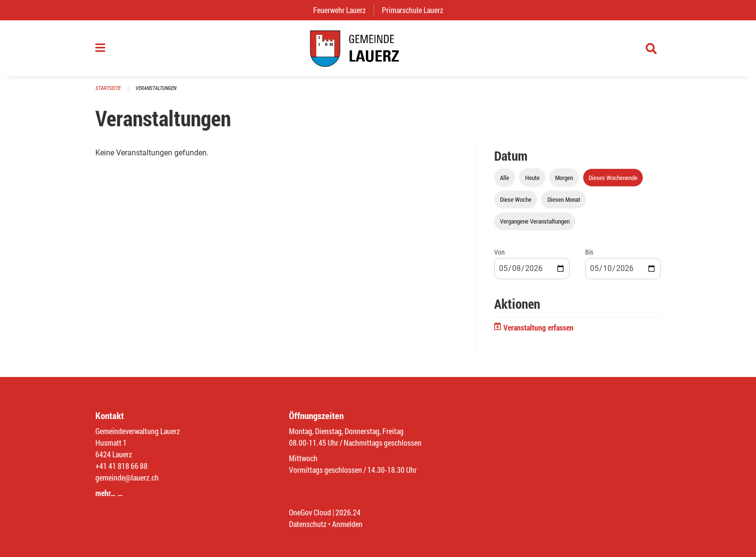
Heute (532, 178)
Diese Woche (516, 199)
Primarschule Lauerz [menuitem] (416, 10)
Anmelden (347, 524)
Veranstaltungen (156, 88)
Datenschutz (308, 524)
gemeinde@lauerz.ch (127, 477)
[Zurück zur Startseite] (378, 48)
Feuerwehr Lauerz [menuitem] (343, 10)
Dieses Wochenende (613, 178)
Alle (505, 178)
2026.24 (348, 512)
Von (499, 252)
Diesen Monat (564, 199)
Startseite (108, 88)
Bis (589, 252)
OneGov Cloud (310, 512)
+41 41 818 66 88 (121, 466)
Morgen (564, 178)
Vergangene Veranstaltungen (535, 221)
